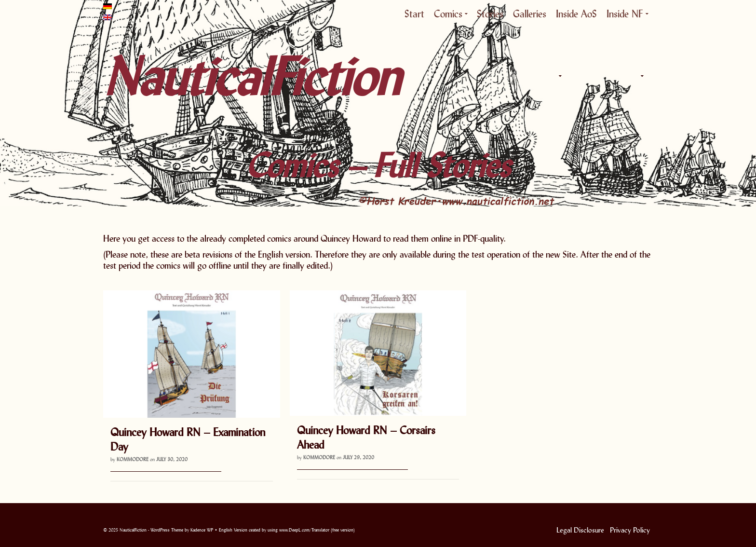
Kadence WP (202, 530)
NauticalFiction (190, 76)
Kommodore (133, 459)
